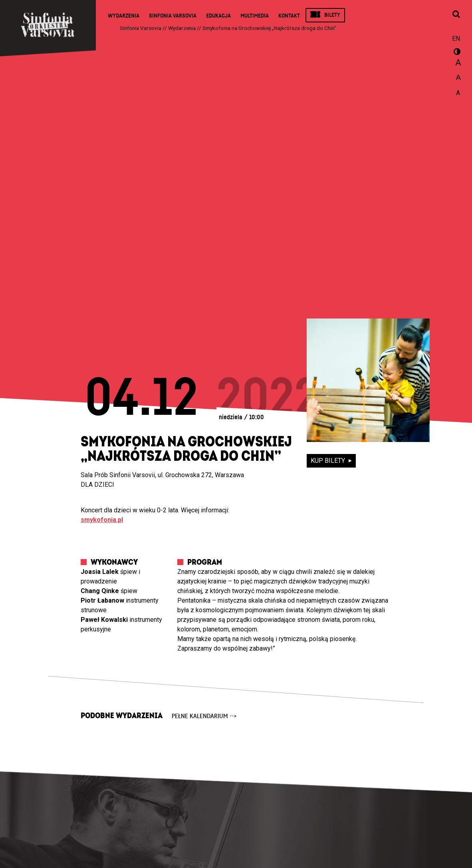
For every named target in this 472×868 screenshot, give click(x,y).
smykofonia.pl (102, 520)
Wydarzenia (124, 16)
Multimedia (255, 16)
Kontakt (289, 16)
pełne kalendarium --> (204, 716)
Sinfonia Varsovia (173, 16)
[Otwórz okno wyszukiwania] (456, 15)
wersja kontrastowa (456, 53)
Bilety (332, 15)
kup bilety (329, 461)
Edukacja (218, 16)
